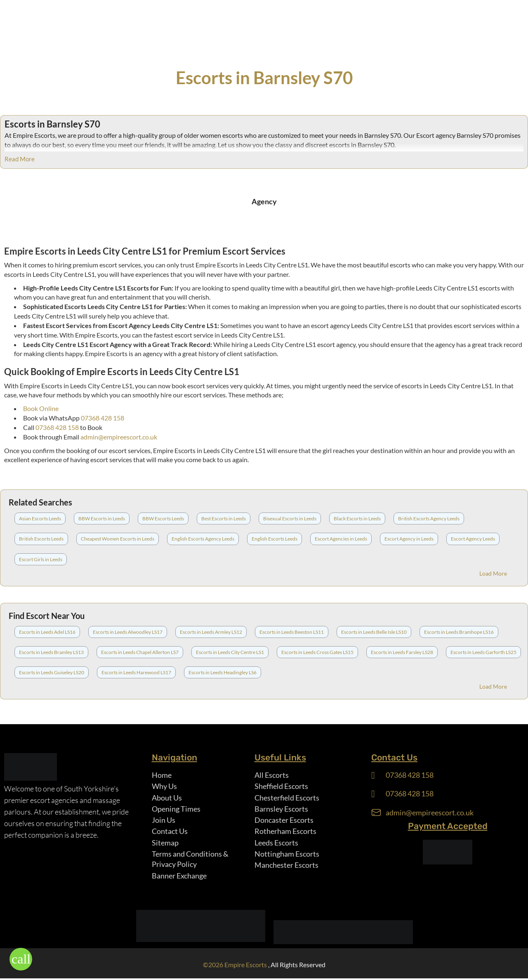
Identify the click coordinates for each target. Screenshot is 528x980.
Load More (493, 573)
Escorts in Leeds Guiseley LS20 (52, 672)
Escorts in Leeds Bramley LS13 (51, 652)
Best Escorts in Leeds (224, 518)
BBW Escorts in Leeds (102, 518)
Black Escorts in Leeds (357, 518)
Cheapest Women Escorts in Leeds (118, 539)
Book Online (41, 408)
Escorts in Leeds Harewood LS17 (136, 672)
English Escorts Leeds (275, 539)
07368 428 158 (103, 418)
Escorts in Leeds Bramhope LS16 (459, 632)
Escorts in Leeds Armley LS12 (211, 632)
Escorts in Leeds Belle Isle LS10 (374, 632)
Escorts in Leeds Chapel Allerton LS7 (140, 652)
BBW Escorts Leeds (163, 518)
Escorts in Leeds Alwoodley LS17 (128, 632)
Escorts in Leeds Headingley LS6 (223, 672)
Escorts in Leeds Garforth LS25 (483, 652)
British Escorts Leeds (41, 539)
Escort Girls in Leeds (41, 559)
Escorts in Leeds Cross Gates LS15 (317, 652)
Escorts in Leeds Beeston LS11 (292, 632)
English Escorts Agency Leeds (203, 539)
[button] (21, 959)
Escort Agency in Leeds (409, 539)
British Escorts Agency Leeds (429, 518)
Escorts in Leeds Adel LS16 (47, 632)
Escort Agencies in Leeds (341, 539)
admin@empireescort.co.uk (119, 437)
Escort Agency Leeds (473, 539)
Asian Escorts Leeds (40, 518)
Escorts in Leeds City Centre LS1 (230, 652)
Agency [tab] (264, 201)
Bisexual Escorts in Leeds (290, 518)
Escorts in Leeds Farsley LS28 (402, 652)
